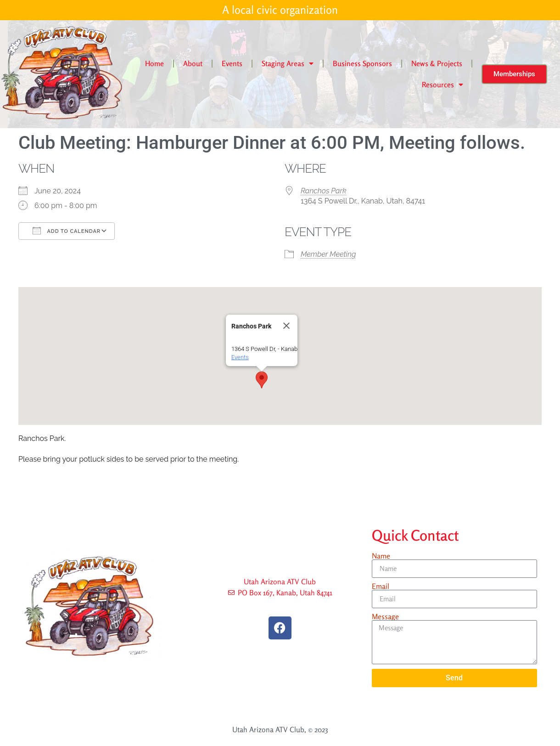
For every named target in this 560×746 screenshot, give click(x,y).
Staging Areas (288, 63)
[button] (262, 380)
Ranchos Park (324, 191)
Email (381, 586)
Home (154, 63)
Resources (442, 85)
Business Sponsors (362, 63)
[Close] (286, 326)
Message (385, 616)
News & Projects (437, 63)
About (193, 63)
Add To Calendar (67, 231)
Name (381, 556)
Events (232, 63)
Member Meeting (328, 254)
